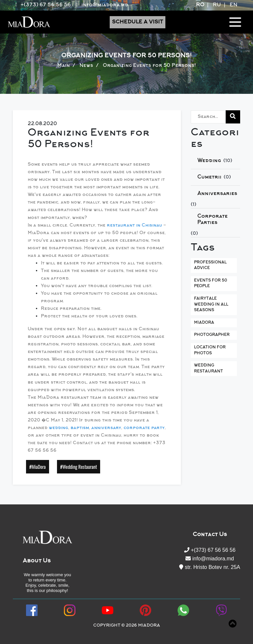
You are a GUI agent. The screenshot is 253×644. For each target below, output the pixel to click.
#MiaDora (38, 467)
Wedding (209, 161)
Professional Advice (210, 266)
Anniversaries (217, 194)
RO (200, 5)
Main (64, 66)
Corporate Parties (212, 219)
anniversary (106, 428)
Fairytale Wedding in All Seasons (211, 305)
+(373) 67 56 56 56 (42, 5)
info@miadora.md (101, 5)
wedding (58, 428)
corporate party (144, 428)
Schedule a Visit (138, 22)
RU (217, 5)
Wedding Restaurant (209, 369)
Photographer (212, 335)
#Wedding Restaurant (79, 467)
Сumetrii (209, 177)
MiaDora (204, 323)
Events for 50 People (211, 284)
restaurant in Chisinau (134, 226)
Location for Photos (210, 350)
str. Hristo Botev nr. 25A (210, 567)
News (86, 66)
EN (234, 5)
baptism (80, 428)
